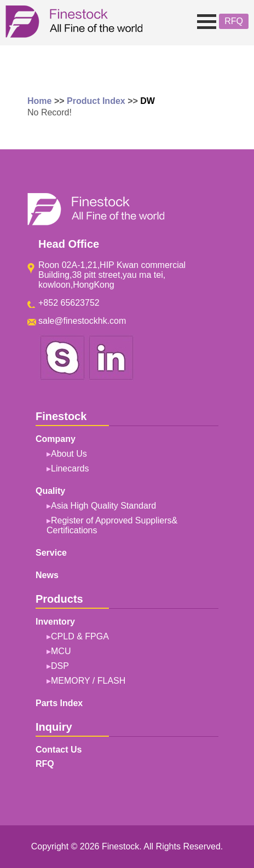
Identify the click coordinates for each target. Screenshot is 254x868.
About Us (69, 454)
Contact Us (59, 750)
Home (39, 101)
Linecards (70, 468)
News (47, 575)
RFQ (234, 21)
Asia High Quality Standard (103, 506)
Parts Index (59, 703)
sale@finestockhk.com (82, 321)
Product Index (96, 101)
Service (51, 553)
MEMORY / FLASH (88, 681)
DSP (60, 666)
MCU (61, 651)
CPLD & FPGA (80, 636)
